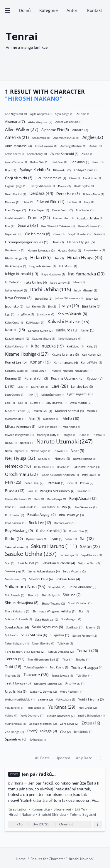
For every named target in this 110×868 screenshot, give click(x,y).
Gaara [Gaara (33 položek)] (28, 225)
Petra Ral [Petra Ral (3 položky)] (55, 483)
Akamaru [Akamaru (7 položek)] (15, 121)
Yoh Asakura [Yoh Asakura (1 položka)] (66, 700)
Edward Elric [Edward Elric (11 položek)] (50, 201)
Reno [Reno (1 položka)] (10, 507)
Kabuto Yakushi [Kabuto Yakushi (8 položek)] (72, 314)
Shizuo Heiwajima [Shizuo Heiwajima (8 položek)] (22, 603)
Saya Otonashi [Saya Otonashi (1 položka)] (91, 555)
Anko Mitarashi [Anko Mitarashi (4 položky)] (18, 145)
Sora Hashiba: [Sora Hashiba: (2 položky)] (47, 619)
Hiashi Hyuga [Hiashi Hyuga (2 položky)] (16, 258)
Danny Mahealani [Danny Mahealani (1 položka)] (42, 186)
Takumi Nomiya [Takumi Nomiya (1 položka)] (43, 643)
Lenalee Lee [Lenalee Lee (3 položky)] (82, 386)
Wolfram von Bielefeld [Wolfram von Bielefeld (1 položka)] (20, 700)
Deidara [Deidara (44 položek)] (41, 193)
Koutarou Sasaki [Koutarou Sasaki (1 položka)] (17, 370)
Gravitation (18, 809)
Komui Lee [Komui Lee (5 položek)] (16, 362)
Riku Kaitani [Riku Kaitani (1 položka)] (50, 507)
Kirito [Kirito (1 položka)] (92, 346)
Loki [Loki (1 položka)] (22, 402)
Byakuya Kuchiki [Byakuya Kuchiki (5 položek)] (34, 170)
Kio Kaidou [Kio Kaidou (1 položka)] (75, 346)
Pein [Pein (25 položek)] (13, 482)
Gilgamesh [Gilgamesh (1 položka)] (13, 234)
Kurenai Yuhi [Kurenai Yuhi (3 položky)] (36, 378)
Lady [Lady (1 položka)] (23, 386)
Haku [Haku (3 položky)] (58, 242)
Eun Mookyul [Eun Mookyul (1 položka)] (15, 218)
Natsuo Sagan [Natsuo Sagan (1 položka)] (41, 451)
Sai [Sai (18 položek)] (87, 538)
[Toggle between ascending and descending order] (100, 758)
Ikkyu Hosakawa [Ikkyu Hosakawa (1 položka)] (53, 274)
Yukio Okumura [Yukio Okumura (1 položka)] (32, 716)
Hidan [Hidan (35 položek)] (40, 257)
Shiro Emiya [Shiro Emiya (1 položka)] (51, 595)
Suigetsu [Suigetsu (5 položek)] (60, 635)
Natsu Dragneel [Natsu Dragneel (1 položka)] (16, 451)
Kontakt (94, 10)
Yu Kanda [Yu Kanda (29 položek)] (62, 707)
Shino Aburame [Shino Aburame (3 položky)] (82, 587)
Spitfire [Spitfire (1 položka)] (11, 635)
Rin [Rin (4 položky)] (67, 507)
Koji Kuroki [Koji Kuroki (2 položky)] (91, 354)
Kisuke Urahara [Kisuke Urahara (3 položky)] (65, 354)
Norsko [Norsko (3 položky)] (62, 459)
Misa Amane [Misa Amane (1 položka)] (72, 427)
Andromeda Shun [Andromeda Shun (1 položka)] (66, 138)
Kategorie (49, 10)
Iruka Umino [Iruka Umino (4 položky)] (35, 282)
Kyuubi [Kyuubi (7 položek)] (95, 378)
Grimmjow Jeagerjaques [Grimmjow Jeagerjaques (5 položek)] (27, 242)
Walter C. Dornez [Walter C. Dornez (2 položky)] (43, 691)
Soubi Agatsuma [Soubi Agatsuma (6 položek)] (48, 627)
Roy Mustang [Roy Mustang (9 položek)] (19, 530)
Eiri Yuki (82, 809)
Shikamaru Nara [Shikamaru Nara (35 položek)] (25, 586)
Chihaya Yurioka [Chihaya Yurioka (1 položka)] (86, 170)
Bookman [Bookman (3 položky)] (80, 162)
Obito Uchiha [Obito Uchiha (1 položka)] (44, 467)
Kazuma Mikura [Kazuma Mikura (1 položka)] (44, 338)
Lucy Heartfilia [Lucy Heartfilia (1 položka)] (56, 402)
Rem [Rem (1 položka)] (39, 499)
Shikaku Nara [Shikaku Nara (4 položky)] (68, 579)
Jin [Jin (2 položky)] (52, 306)
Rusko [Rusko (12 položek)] (14, 538)
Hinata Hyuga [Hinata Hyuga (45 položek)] (84, 257)
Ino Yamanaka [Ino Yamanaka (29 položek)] (86, 273)
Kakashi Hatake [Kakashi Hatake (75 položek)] (68, 321)
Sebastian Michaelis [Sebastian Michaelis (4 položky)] (58, 563)
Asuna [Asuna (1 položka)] (87, 154)
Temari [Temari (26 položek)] (87, 650)
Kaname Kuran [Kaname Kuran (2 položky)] (40, 330)
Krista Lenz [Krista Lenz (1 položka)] (40, 370)
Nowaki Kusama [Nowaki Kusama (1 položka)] (84, 459)
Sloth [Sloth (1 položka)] (84, 611)
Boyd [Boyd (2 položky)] (10, 170)
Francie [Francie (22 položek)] (39, 217)
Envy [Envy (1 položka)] (89, 202)
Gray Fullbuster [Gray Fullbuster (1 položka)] (79, 234)
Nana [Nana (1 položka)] (85, 435)
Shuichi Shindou (52, 814)
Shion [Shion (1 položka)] (33, 595)
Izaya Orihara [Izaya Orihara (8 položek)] (18, 298)
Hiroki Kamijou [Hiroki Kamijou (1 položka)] (16, 266)
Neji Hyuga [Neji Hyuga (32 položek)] (20, 458)
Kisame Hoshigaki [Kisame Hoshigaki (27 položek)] (27, 354)
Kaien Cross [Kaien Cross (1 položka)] (14, 322)
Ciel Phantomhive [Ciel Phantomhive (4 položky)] (51, 178)
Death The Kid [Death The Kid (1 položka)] (15, 194)
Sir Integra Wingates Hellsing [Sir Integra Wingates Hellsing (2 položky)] (54, 611)
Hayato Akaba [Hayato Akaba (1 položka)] (95, 250)
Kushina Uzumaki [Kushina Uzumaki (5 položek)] (67, 378)
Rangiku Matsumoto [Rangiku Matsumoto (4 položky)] (57, 491)
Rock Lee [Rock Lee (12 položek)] (40, 522)
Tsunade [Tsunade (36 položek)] (36, 675)
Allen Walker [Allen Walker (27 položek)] (21, 129)
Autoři (72, 10)
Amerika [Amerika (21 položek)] (17, 137)
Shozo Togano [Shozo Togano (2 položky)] (53, 603)
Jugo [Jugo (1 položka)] (10, 314)
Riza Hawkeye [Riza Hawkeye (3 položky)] (71, 515)
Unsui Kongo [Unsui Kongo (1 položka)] (75, 683)
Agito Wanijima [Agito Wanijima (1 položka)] (41, 114)
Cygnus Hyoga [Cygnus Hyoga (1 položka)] (16, 186)
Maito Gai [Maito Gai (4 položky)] (43, 410)
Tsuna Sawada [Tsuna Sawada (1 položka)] (62, 675)
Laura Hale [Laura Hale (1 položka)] (39, 386)
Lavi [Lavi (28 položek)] (60, 386)
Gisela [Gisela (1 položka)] (59, 234)
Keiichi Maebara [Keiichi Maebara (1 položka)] (70, 338)
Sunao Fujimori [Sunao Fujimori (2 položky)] (85, 635)
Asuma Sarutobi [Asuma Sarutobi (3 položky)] (64, 154)
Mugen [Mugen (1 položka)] (70, 435)
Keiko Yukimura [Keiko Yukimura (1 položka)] (16, 346)
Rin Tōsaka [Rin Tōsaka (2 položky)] (15, 515)
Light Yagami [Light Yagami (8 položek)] (80, 394)
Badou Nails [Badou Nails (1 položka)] (39, 162)
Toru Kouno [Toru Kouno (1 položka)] (59, 667)
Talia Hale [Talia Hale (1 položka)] (65, 643)
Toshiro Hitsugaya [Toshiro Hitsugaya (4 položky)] (87, 667)
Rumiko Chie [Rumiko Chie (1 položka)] (78, 531)
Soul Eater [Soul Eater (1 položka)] (74, 627)
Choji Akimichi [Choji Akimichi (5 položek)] (19, 178)
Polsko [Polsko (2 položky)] (87, 483)
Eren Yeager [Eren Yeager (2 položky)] (15, 210)
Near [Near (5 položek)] (77, 450)
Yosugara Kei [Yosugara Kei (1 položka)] (15, 707)
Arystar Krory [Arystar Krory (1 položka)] (37, 154)
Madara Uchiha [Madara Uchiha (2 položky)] (17, 411)
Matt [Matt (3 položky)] (34, 419)
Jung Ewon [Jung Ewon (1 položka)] (26, 314)
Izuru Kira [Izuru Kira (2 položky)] (44, 298)
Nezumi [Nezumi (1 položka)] (45, 459)
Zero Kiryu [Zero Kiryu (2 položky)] (69, 723)
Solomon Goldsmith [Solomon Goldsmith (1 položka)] (18, 619)
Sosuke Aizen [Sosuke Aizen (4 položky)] (17, 627)
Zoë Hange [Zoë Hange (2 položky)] (14, 731)
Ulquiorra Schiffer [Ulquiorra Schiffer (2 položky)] (48, 683)
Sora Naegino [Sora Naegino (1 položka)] (71, 619)
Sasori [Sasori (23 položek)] (90, 546)
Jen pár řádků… (39, 774)
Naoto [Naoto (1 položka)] (99, 435)
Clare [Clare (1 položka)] (74, 178)
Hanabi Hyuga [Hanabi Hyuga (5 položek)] (81, 242)
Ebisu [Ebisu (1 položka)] (28, 202)
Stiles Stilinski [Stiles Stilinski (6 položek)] (34, 635)
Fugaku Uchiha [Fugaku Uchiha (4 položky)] (90, 218)
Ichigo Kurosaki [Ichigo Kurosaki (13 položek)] (22, 273)
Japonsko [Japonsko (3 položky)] (14, 306)
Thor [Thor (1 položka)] (67, 659)
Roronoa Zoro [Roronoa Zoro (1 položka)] (64, 523)
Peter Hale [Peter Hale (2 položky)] (34, 483)
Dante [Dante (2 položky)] (64, 186)
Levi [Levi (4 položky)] (33, 394)
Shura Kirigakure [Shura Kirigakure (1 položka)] (17, 611)
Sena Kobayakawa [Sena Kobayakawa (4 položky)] (44, 571)
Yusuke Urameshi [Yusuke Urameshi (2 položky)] (61, 715)
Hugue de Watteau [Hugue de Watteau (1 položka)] (43, 266)
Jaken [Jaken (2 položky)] (92, 298)
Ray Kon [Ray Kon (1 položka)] (84, 491)
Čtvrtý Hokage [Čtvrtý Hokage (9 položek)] (42, 731)
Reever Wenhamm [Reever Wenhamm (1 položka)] (18, 499)
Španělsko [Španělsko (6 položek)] (16, 739)
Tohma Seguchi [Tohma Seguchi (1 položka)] (35, 667)
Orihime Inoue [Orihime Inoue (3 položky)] (87, 467)
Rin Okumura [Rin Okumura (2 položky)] (86, 507)
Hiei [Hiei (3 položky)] (59, 258)
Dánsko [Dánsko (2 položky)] (12, 202)
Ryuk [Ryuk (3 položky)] (56, 539)
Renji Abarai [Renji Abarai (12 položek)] (83, 498)
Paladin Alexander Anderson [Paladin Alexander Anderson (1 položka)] (60, 475)
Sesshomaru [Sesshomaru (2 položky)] (15, 579)
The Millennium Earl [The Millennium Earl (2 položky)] (43, 659)
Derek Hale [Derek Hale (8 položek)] (68, 193)
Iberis (18, 783)
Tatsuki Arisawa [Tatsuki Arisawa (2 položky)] (60, 651)
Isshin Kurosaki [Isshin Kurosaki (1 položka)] (16, 290)
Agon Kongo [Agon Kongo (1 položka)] (64, 114)
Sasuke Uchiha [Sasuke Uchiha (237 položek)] (31, 554)
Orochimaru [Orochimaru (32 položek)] (21, 474)
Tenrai (22, 36)
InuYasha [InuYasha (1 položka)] (13, 282)
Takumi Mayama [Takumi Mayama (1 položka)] (17, 643)
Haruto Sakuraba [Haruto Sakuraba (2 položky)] (41, 250)
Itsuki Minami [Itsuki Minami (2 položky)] (86, 290)
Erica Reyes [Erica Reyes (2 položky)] (39, 210)
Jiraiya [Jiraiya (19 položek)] (69, 306)
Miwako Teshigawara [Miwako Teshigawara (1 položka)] (19, 435)
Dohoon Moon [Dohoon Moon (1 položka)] (94, 194)
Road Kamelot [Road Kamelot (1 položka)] (15, 523)
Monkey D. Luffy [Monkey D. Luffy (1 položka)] (48, 435)
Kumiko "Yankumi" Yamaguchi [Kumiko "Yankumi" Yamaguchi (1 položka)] (72, 370)
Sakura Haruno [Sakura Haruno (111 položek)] (54, 546)
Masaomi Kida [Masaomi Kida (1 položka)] (15, 419)
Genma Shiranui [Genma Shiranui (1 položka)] (90, 226)
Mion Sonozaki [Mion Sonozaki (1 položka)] (49, 427)
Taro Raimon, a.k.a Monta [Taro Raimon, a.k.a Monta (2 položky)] (25, 651)
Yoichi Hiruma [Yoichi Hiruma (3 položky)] (91, 699)
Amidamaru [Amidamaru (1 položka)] (41, 138)
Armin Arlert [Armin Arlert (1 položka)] (14, 154)
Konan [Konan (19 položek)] (40, 362)
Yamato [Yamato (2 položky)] (45, 699)
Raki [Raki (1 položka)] (32, 491)
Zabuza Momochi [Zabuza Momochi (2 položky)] (43, 723)
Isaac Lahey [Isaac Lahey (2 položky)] (60, 282)
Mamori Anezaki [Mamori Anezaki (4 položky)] (69, 410)
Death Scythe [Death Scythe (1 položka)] (84, 186)
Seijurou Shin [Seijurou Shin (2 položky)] (89, 563)
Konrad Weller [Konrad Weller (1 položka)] (91, 363)
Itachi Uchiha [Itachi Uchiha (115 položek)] (51, 289)
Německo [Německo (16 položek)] (18, 466)
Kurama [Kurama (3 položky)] (13, 378)
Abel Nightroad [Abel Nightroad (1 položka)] (16, 114)
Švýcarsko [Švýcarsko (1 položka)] (38, 739)
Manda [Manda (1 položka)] (93, 411)
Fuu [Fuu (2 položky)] (10, 226)
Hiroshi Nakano (22, 814)
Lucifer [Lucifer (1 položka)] (36, 402)
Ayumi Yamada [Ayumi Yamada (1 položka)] (16, 162)
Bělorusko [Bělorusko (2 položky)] (62, 170)
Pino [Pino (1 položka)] (72, 483)
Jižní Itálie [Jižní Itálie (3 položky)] (91, 306)
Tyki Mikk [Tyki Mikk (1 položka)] (84, 675)
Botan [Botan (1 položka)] (98, 162)
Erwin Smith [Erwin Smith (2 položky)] (62, 210)
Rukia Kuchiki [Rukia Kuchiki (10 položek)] (51, 530)
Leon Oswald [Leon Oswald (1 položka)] (15, 395)
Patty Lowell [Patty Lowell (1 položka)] (91, 475)
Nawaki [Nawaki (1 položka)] (61, 451)
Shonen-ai (62, 809)
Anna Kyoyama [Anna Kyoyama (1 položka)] (46, 146)
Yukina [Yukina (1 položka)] (11, 716)
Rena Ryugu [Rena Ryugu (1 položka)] (57, 499)
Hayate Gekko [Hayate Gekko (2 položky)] (69, 250)
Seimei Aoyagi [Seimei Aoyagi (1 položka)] (15, 571)
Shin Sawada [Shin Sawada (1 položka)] (15, 595)
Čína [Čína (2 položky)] (65, 731)
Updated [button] (63, 758)
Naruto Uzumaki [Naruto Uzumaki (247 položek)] (65, 441)
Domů (25, 10)
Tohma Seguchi (83, 814)
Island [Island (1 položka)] (79, 282)
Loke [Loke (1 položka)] (10, 402)
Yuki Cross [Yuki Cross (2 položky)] (87, 707)
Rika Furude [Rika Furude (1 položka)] (28, 507)
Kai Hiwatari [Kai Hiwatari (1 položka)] (35, 322)
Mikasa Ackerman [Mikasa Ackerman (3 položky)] (20, 426)
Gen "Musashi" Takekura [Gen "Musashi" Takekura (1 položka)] (58, 226)
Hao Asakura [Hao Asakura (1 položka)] (15, 250)
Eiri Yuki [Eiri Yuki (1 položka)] (74, 202)
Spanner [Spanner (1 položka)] (93, 627)
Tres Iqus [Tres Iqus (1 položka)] (12, 675)
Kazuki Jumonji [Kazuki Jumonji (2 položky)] (17, 338)
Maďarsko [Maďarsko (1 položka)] (51, 419)
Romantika (41, 809)
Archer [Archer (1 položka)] (96, 146)
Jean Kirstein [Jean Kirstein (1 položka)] (36, 306)
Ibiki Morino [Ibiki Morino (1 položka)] (68, 266)
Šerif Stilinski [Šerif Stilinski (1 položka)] (83, 732)
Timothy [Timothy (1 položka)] (83, 659)
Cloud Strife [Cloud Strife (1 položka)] (92, 178)
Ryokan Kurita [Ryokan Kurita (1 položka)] (37, 539)
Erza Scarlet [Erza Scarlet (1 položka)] (85, 210)
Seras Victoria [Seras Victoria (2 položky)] (74, 571)
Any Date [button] (84, 758)
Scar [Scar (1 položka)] (10, 563)
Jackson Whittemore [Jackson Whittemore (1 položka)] (69, 298)
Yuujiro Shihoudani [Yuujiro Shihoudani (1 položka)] (91, 716)
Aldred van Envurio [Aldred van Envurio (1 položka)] (69, 122)
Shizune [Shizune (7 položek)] (72, 595)
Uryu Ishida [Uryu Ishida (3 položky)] (16, 691)
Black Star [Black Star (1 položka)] (59, 162)
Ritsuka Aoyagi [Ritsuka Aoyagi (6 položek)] (41, 515)
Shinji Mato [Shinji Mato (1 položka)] (57, 587)
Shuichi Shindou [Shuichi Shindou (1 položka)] (80, 603)
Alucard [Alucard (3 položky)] (80, 130)
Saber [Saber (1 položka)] (71, 539)
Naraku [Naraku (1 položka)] (27, 443)
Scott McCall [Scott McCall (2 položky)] (28, 563)
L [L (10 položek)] (10, 386)
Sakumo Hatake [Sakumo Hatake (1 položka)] (16, 547)
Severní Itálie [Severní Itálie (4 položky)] (41, 579)
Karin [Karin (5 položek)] (87, 330)
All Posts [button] (42, 758)
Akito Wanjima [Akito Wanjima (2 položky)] (40, 122)
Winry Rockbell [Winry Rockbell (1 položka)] (71, 691)
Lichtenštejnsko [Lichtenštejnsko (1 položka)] (53, 395)
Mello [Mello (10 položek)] (71, 418)
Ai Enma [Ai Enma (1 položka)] (83, 114)
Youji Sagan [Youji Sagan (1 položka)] (36, 707)
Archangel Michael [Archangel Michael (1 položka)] (73, 146)
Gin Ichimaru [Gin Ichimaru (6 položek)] (37, 234)
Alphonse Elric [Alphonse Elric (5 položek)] (55, 130)
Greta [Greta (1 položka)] (99, 234)
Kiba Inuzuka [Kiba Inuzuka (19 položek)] (47, 346)
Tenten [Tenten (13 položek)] (15, 659)
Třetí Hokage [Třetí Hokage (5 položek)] (18, 683)
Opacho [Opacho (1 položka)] (63, 467)
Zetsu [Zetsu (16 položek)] (91, 723)
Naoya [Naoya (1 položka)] (11, 443)
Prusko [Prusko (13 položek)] (15, 490)
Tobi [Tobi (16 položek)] (13, 667)
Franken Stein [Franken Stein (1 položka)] (63, 218)
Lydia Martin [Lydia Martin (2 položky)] (81, 402)
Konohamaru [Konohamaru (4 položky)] (66, 362)
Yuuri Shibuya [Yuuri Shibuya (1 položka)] (15, 723)
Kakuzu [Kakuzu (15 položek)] (15, 330)
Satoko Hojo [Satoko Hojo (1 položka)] (69, 555)
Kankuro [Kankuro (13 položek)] (67, 330)
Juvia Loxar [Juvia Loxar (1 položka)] (46, 314)
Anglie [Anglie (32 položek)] (93, 137)
